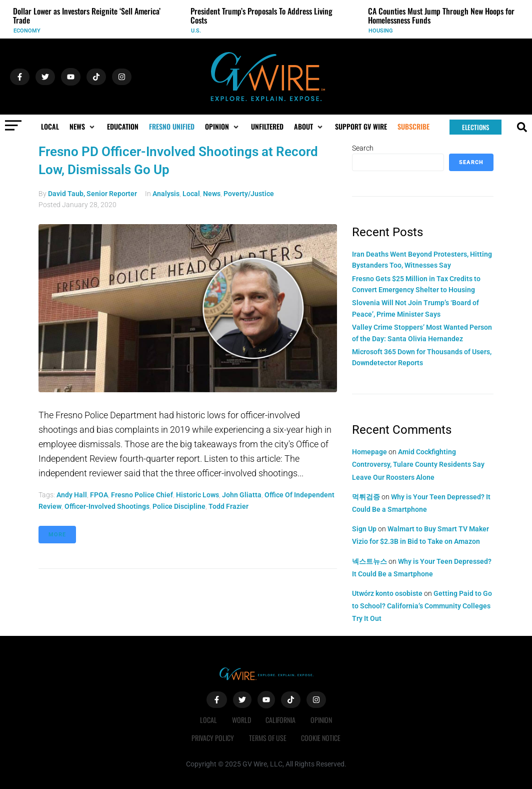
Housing (381, 31)
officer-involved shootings (107, 506)
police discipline (179, 506)
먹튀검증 (366, 497)
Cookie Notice (321, 738)
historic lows (197, 495)
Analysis (166, 194)
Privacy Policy (213, 738)
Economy (27, 31)
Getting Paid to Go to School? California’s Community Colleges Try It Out (422, 606)
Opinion (322, 720)
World (241, 720)
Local (191, 194)
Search (363, 148)
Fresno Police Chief (142, 495)
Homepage (369, 452)
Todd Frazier (228, 506)
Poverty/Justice (249, 194)
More (57, 535)
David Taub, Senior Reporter (92, 194)
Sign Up (364, 529)
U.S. (196, 31)
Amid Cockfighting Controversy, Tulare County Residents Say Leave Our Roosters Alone (418, 464)
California (281, 720)
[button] (83, 127)
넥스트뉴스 (369, 561)
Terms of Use (268, 738)
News (212, 194)
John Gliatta (242, 495)
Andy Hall (72, 495)
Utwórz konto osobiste (387, 593)
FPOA (99, 495)
